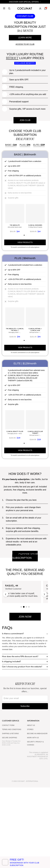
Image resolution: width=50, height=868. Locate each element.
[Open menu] (4, 8)
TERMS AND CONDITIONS (12, 810)
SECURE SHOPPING (10, 818)
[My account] (40, 8)
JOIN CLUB (25, 201)
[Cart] (45, 8)
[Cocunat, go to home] (25, 9)
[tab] (24, 316)
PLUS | (25, 225)
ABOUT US (31, 806)
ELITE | (39, 225)
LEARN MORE (25, 38)
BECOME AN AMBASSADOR (37, 814)
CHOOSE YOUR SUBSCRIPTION (25, 637)
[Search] (9, 8)
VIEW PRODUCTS (25, 323)
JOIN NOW (25, 697)
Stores (30, 810)
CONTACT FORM (8, 806)
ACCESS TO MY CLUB (25, 44)
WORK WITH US (33, 818)
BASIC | (11, 225)
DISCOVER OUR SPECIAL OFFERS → (25, 2)
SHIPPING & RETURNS (10, 814)
